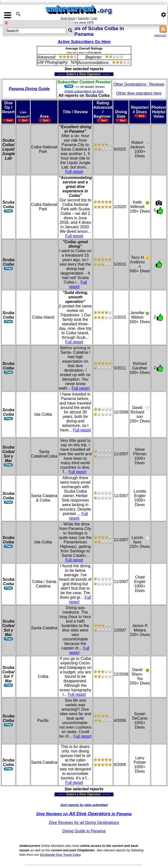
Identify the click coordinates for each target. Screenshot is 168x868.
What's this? (160, 35)
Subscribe (83, 18)
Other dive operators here (139, 93)
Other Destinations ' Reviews (139, 84)
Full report (74, 172)
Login (94, 18)
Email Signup (68, 18)
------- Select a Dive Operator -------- (60, 74)
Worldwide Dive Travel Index (60, 855)
